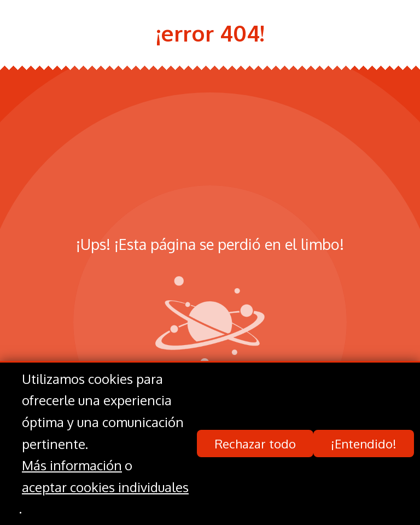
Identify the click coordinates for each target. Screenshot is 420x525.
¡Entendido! (364, 444)
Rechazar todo (255, 444)
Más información (72, 466)
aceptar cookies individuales (105, 487)
